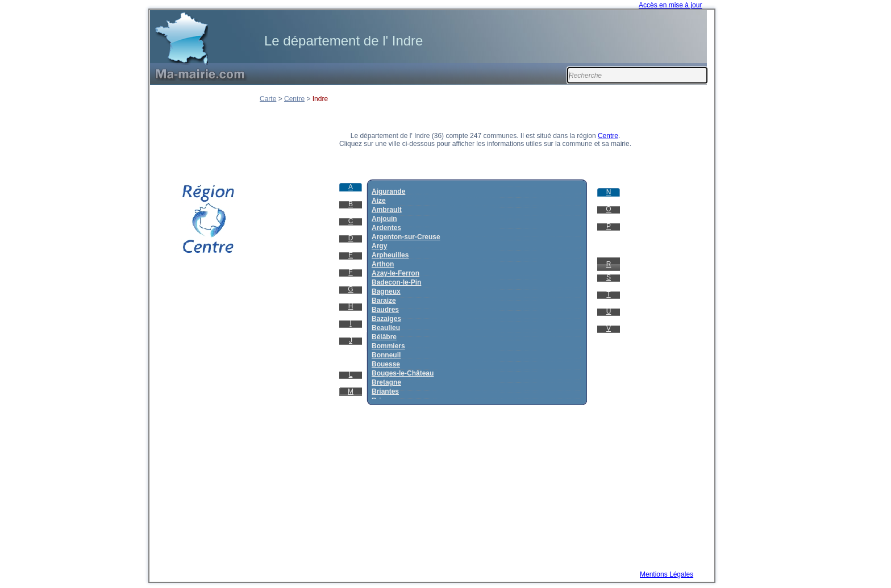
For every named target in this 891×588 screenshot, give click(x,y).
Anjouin (384, 219)
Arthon (383, 264)
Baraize (384, 301)
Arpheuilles (390, 255)
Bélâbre (384, 337)
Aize (379, 201)
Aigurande (388, 191)
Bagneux (386, 291)
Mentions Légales (667, 574)
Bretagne (386, 382)
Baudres (385, 310)
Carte (268, 98)
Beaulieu (386, 328)
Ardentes (386, 228)
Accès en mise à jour (670, 5)
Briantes (385, 391)
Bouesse (386, 364)
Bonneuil (386, 355)
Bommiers (388, 346)
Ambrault (387, 210)
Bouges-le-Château (403, 373)
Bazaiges (386, 319)
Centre (294, 98)
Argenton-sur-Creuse (406, 237)
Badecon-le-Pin (396, 282)
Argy (379, 246)
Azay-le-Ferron (395, 273)
